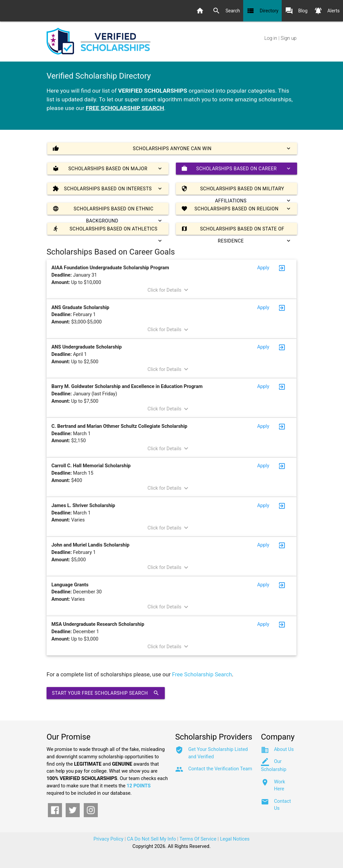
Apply (263, 268)
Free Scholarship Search (202, 674)
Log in (271, 38)
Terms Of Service (198, 839)
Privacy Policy (108, 839)
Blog (296, 11)
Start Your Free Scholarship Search (106, 693)
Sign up (289, 38)
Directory (262, 11)
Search (226, 11)
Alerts (327, 11)
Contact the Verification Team (220, 769)
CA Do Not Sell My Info (151, 839)
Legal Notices (235, 839)
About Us (284, 749)
